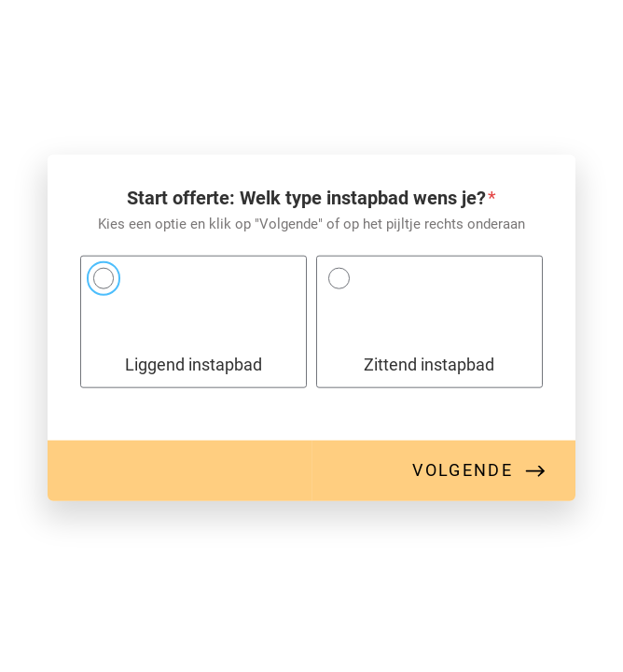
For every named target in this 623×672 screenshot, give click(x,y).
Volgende (463, 470)
